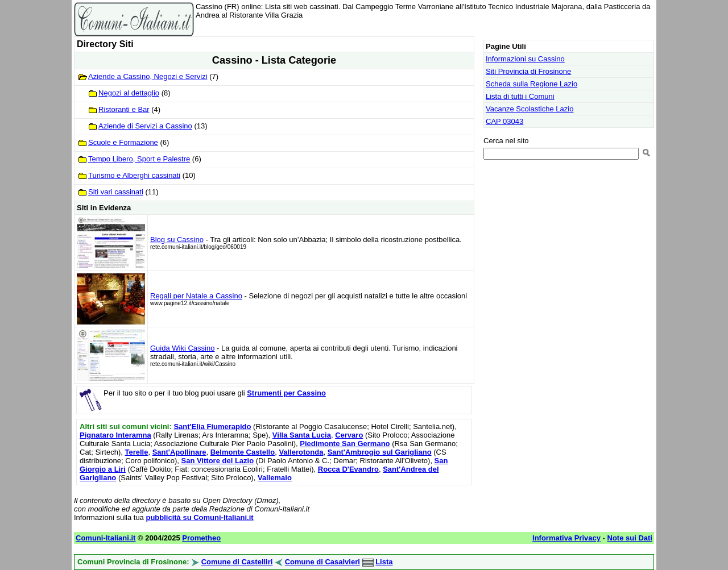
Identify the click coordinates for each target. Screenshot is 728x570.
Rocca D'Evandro (348, 469)
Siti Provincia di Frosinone (528, 71)
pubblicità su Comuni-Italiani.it (199, 517)
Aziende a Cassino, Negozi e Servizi (148, 76)
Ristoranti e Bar (124, 109)
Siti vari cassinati (116, 192)
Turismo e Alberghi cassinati (134, 175)
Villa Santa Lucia (302, 435)
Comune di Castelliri (237, 562)
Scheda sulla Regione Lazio (531, 84)
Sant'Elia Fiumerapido (212, 427)
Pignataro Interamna (115, 435)
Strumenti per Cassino (286, 393)
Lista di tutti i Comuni (520, 96)
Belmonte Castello (243, 452)
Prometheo (201, 538)
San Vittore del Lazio (217, 461)
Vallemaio (275, 478)
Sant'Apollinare (179, 452)
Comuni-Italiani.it (106, 538)
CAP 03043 (504, 121)
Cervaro (349, 435)
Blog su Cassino (177, 240)
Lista (384, 562)
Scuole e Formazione (123, 142)
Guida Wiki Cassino (182, 348)
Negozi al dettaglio (129, 93)
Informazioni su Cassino (525, 59)
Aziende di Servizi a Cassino (145, 126)
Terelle (136, 452)
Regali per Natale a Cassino (196, 296)
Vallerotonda (301, 452)
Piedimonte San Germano (345, 444)
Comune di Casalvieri (322, 562)
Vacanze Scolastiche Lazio (530, 109)
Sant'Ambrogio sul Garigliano (380, 452)
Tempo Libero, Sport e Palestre (139, 159)
